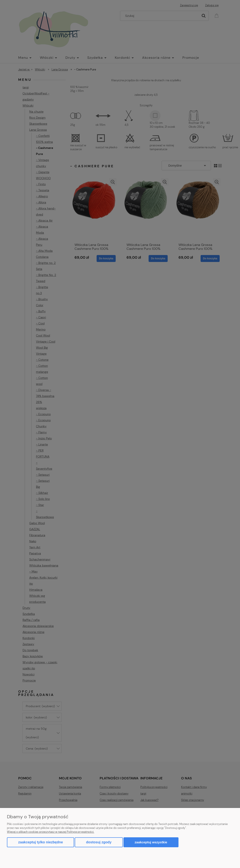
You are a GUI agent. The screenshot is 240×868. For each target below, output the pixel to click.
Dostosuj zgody (99, 842)
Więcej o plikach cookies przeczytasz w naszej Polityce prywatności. (51, 832)
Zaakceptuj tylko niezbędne (41, 842)
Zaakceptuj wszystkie (151, 842)
